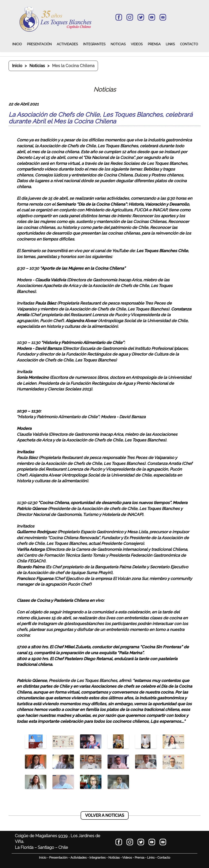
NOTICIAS (118, 44)
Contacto (164, 858)
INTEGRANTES (94, 44)
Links (151, 858)
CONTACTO (189, 44)
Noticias (37, 66)
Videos (127, 858)
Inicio (17, 66)
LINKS (170, 44)
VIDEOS (137, 44)
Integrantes (97, 858)
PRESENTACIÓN (39, 44)
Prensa (140, 858)
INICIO (17, 44)
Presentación (58, 858)
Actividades (78, 858)
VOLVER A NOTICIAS (105, 815)
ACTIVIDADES (67, 44)
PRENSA (154, 44)
